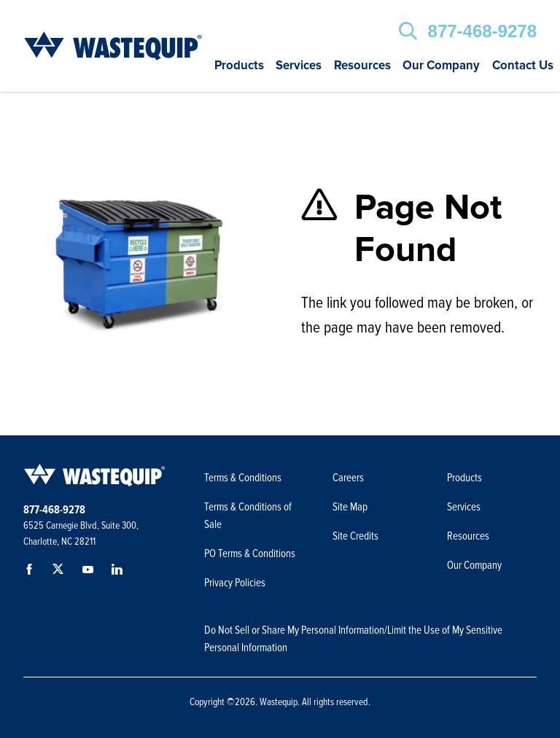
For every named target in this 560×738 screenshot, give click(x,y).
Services (299, 66)
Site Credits (355, 536)
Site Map (350, 507)
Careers (348, 478)
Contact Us (523, 66)
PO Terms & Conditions (251, 553)
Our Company (441, 66)
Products (239, 66)
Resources (362, 66)
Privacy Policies (235, 583)
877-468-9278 (482, 31)
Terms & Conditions (243, 478)
